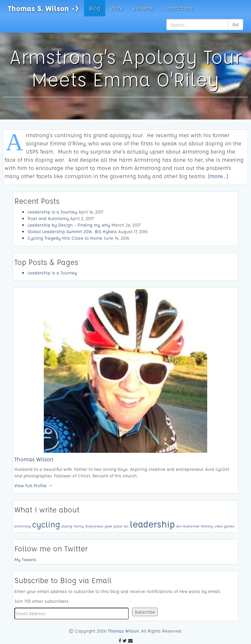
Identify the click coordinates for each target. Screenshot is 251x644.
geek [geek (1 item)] (108, 526)
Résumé (143, 8)
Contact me (178, 8)
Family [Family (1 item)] (79, 526)
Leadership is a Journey (52, 212)
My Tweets (25, 559)
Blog (95, 8)
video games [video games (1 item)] (224, 526)
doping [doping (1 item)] (67, 526)
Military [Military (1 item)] (207, 526)
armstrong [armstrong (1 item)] (23, 526)
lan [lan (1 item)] (126, 526)
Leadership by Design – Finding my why (69, 225)
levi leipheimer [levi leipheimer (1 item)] (188, 526)
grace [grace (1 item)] (118, 526)
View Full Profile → (33, 485)
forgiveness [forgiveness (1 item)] (94, 526)
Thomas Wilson (34, 459)
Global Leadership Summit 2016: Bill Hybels (72, 231)
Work (117, 8)
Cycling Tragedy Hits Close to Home (65, 238)
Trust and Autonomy (48, 218)
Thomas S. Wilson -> (43, 8)
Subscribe (145, 612)
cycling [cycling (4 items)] (46, 524)
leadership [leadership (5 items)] (152, 524)
